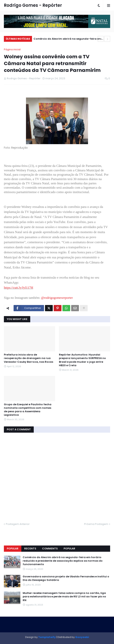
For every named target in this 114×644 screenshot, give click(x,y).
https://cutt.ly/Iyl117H (19, 288)
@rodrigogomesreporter (57, 298)
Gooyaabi (82, 637)
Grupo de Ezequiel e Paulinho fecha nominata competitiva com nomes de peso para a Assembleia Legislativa (28, 410)
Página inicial (12, 49)
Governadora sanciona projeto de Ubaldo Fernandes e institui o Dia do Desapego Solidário (66, 578)
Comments (50, 549)
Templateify (47, 637)
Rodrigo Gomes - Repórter (33, 5)
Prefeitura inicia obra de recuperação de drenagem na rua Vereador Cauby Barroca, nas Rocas (28, 358)
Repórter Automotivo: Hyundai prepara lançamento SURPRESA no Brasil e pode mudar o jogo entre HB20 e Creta (82, 360)
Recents (30, 549)
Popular (13, 549)
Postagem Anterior (18, 524)
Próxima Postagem (96, 524)
